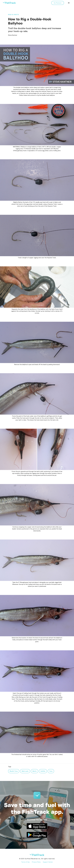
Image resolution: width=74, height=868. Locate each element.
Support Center (48, 862)
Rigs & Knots (13, 14)
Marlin (34, 771)
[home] (9, 3)
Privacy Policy (36, 862)
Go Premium (58, 3)
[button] (69, 3)
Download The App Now (37, 820)
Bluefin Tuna (14, 771)
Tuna (51, 771)
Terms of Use (25, 862)
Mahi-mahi (25, 771)
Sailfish (43, 771)
